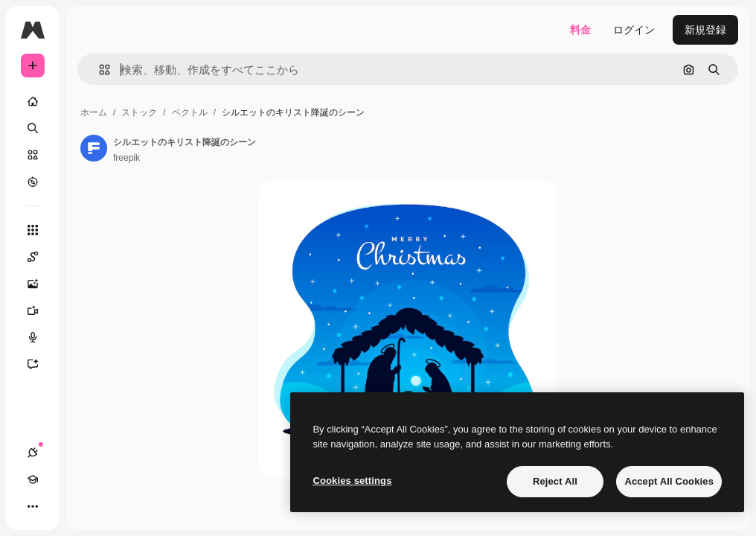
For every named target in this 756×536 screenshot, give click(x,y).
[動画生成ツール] (40, 310)
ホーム (94, 112)
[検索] (33, 128)
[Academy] (33, 479)
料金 (580, 30)
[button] (99, 70)
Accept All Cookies (669, 481)
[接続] (33, 453)
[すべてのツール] (33, 230)
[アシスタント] (40, 364)
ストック (139, 112)
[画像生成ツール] (40, 284)
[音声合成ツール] (40, 337)
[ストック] (33, 155)
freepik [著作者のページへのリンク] (126, 158)
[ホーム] (33, 101)
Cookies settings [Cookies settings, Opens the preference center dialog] (352, 481)
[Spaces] (40, 257)
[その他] (33, 506)
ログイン (634, 30)
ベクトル (190, 112)
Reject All (555, 481)
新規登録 (705, 30)
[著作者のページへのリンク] (94, 148)
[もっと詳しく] (33, 182)
